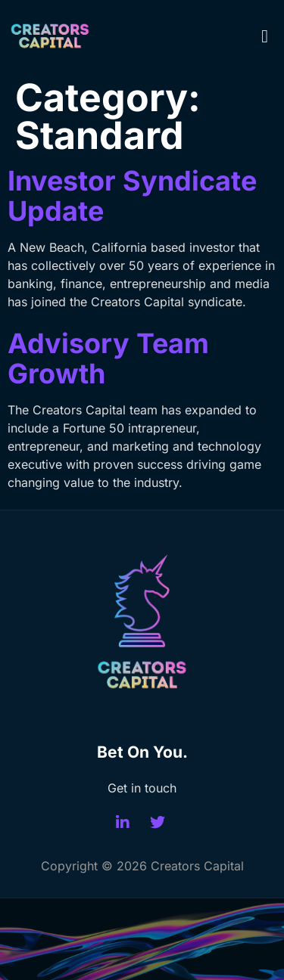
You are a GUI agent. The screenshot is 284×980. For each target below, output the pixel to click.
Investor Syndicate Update (132, 196)
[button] (265, 36)
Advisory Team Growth (108, 358)
